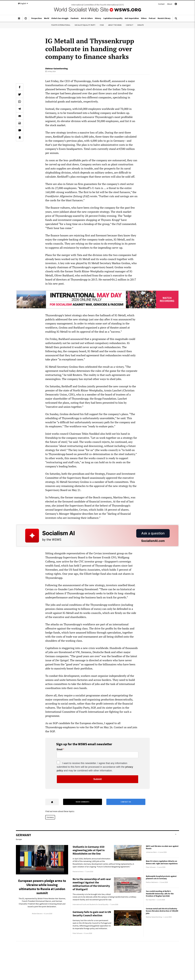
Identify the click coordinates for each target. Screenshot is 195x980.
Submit (98, 779)
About (170, 4)
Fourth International (61, 25)
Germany (50, 817)
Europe (19, 839)
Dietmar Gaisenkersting (57, 68)
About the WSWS (115, 25)
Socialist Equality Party (85, 25)
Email (60, 749)
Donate (141, 25)
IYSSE (102, 25)
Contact (161, 4)
